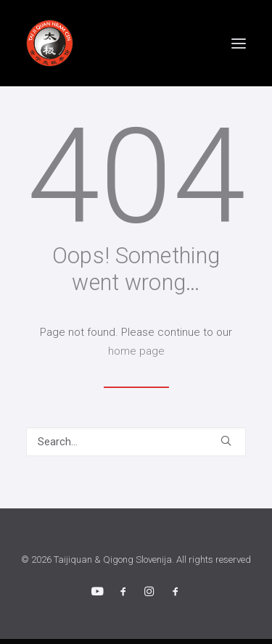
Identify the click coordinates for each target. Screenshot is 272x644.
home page (136, 351)
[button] (239, 43)
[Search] (136, 442)
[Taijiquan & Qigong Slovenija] (50, 43)
